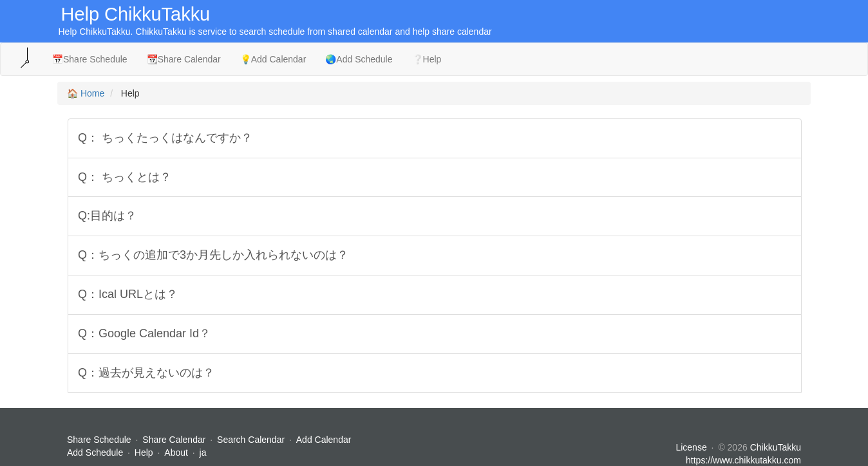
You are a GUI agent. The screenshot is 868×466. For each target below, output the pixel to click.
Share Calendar (174, 440)
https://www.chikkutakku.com (743, 460)
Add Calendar (324, 440)
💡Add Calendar (273, 59)
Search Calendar (252, 440)
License (691, 447)
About (176, 452)
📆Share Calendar (184, 59)
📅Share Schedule (90, 59)
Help (144, 452)
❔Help (427, 59)
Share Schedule (99, 440)
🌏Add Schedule (359, 59)
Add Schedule (95, 452)
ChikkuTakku (776, 447)
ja (203, 452)
